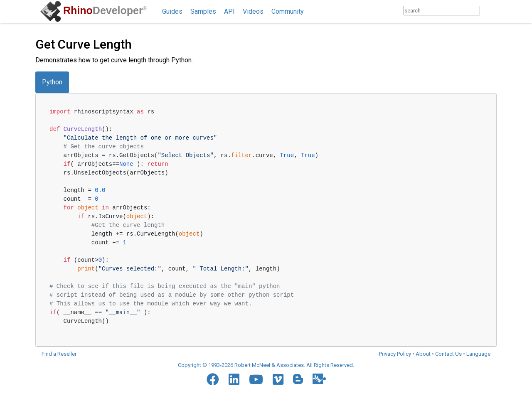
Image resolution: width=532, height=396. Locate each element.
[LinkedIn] (234, 379)
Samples (203, 11)
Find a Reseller (59, 354)
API (229, 11)
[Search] (488, 11)
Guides (172, 11)
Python (52, 82)
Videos (253, 11)
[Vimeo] (278, 379)
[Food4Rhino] (319, 379)
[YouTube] (256, 379)
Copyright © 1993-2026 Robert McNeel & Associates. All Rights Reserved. (266, 365)
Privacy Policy (395, 354)
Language (478, 354)
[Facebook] (213, 379)
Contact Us (448, 354)
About (423, 354)
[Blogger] (298, 379)
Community (288, 11)
